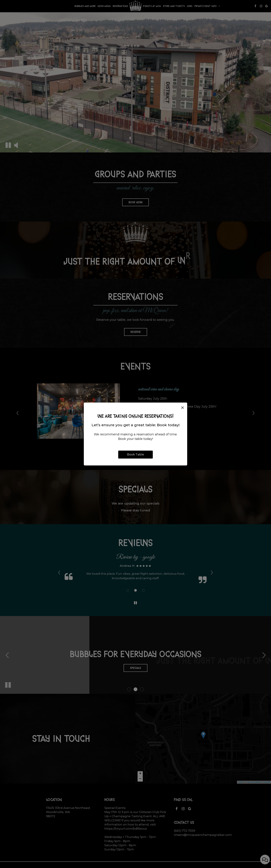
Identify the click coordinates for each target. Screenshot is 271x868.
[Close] (183, 408)
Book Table (135, 454)
